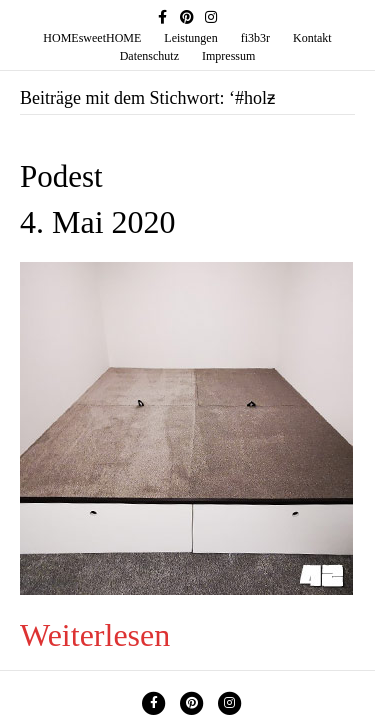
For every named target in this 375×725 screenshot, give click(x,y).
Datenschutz (149, 56)
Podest (61, 176)
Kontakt (312, 38)
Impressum (228, 56)
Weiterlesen (95, 635)
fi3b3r (255, 38)
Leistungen (190, 38)
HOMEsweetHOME (92, 38)
